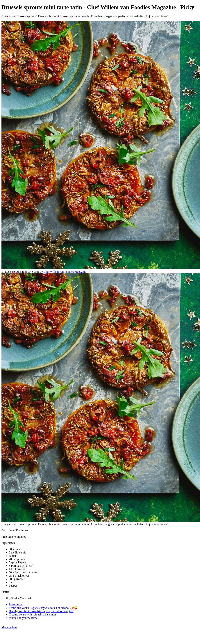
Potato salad (16, 604)
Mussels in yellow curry (23, 618)
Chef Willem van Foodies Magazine (65, 272)
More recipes (9, 627)
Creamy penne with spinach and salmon (32, 614)
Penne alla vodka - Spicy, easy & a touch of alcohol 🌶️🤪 (43, 608)
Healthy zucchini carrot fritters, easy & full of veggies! (41, 611)
